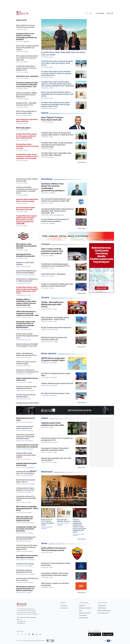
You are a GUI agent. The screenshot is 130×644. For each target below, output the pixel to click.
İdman (44, 543)
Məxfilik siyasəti (102, 608)
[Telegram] (33, 634)
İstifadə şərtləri (102, 606)
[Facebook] (22, 634)
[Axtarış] (86, 13)
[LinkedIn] (37, 634)
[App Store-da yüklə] (95, 634)
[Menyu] (110, 13)
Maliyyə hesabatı (83, 618)
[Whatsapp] (18, 634)
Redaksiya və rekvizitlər (85, 608)
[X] (26, 634)
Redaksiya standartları (85, 613)
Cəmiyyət (46, 244)
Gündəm (45, 297)
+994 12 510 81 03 (21, 621)
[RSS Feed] (40, 634)
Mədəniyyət (47, 472)
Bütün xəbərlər (81, 162)
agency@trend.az (21, 623)
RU (112, 641)
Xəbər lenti (21, 20)
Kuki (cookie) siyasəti (103, 613)
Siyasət (45, 113)
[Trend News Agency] (21, 604)
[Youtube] (29, 634)
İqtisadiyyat (47, 179)
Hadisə (45, 418)
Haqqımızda (82, 606)
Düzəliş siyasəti (83, 615)
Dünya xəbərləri (49, 353)
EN (106, 641)
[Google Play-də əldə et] (108, 634)
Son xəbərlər (64, 606)
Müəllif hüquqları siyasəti (104, 610)
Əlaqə (81, 610)
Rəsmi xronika (64, 608)
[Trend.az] (22, 13)
